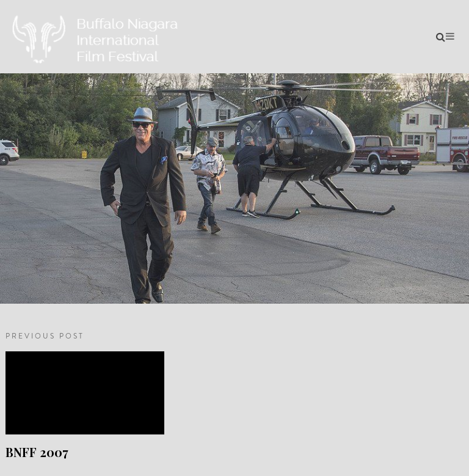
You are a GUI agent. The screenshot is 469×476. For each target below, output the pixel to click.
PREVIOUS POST (45, 336)
